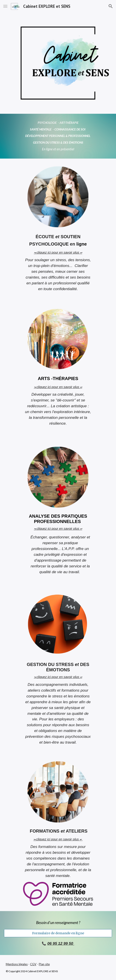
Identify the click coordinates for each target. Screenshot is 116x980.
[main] (58, 136)
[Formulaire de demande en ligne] (58, 933)
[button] (5, 6)
